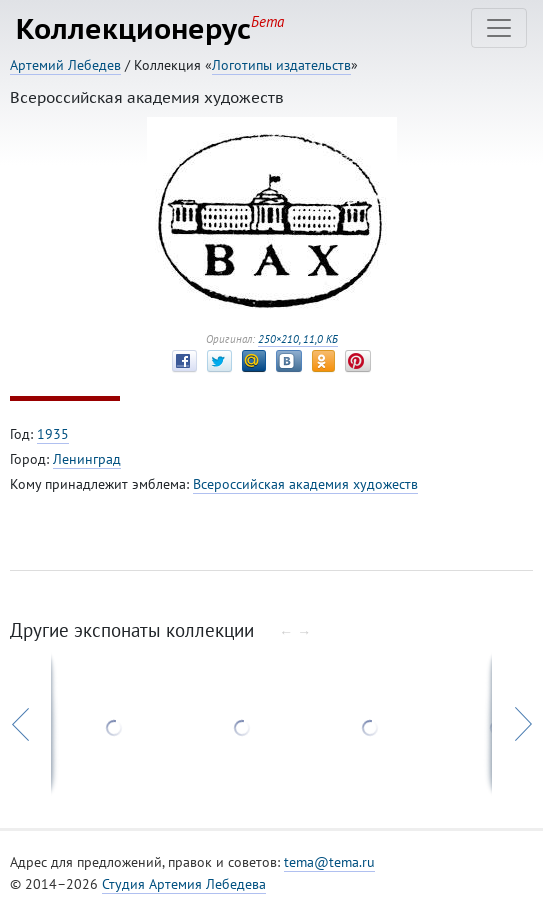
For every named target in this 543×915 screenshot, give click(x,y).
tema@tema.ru (329, 862)
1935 (53, 434)
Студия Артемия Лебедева (184, 884)
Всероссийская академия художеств (305, 484)
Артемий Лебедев (65, 65)
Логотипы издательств (281, 65)
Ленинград (87, 459)
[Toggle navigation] (499, 28)
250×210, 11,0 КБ (298, 339)
